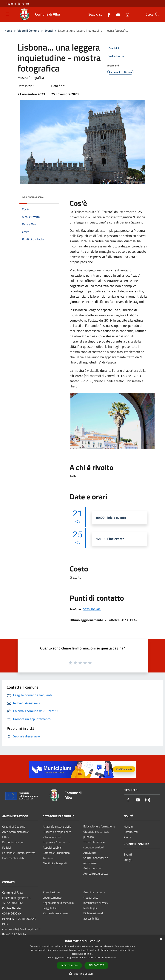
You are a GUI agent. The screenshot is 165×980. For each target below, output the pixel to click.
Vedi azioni (117, 56)
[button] (82, 974)
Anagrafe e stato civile (57, 827)
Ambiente (90, 853)
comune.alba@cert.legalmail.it (21, 929)
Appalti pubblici (53, 847)
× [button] (161, 939)
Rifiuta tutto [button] (96, 965)
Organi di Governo (14, 827)
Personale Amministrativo (19, 853)
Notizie (128, 827)
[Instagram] (126, 14)
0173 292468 (92, 609)
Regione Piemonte (17, 4)
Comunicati (131, 832)
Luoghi (128, 860)
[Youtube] (117, 14)
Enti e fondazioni (13, 842)
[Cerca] (157, 14)
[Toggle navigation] (7, 14)
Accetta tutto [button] (69, 965)
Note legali (90, 908)
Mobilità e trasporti (55, 863)
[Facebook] (107, 14)
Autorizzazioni (92, 868)
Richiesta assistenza (56, 913)
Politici (7, 847)
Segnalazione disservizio (58, 903)
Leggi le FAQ (51, 908)
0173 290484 (17, 934)
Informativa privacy (96, 903)
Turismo (48, 858)
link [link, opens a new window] (115, 957)
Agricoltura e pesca (95, 874)
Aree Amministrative (16, 832)
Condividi (116, 48)
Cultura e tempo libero (57, 832)
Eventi (49, 31)
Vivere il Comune (29, 31)
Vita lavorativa (52, 837)
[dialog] (82, 958)
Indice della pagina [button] (33, 197)
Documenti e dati (13, 858)
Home (8, 31)
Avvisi (128, 837)
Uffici (6, 837)
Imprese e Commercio (56, 842)
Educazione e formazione (99, 826)
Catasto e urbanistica (56, 853)
